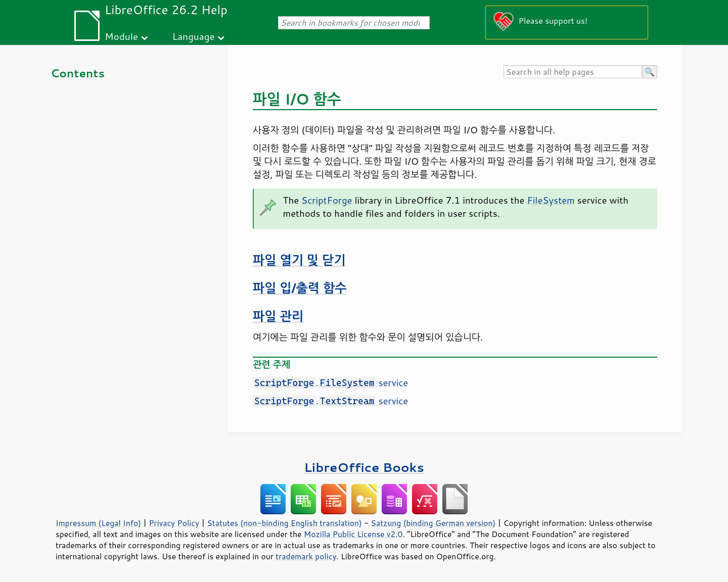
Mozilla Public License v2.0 (353, 534)
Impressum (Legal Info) (98, 523)
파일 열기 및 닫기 (299, 260)
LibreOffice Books (364, 467)
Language (194, 36)
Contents (78, 73)
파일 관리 (278, 316)
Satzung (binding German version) (434, 523)
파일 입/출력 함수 (300, 288)
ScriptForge (327, 200)
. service (330, 382)
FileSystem (551, 200)
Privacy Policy (174, 523)
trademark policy (306, 556)
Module (121, 36)
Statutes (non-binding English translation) (284, 523)
